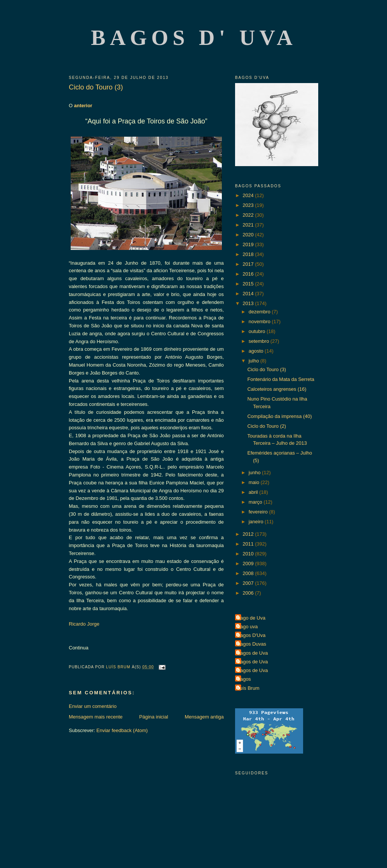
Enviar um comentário (93, 706)
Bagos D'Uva (251, 635)
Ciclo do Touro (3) (266, 369)
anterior (83, 106)
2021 (249, 225)
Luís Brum (248, 688)
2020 (249, 235)
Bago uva (247, 627)
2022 (249, 215)
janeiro (257, 522)
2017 (249, 264)
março (256, 502)
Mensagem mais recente (96, 717)
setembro (260, 341)
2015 (249, 284)
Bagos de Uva (252, 653)
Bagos (244, 679)
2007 (249, 583)
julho (255, 361)
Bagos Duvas (252, 644)
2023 (249, 205)
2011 (249, 544)
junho (255, 473)
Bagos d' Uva (194, 38)
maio (255, 482)
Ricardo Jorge (84, 624)
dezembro (260, 312)
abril (254, 492)
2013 (249, 303)
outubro (258, 331)
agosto (257, 351)
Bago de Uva (251, 618)
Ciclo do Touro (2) (266, 426)
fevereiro (259, 512)
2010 (249, 554)
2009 (249, 564)
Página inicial (154, 717)
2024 (249, 195)
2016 (249, 274)
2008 (249, 573)
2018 (249, 254)
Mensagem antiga (204, 717)
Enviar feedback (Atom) (122, 730)
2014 (249, 294)
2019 (249, 244)
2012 (249, 534)
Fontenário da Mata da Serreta (281, 379)
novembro (260, 321)
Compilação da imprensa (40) (279, 416)
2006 (249, 593)
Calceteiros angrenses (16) (277, 389)
